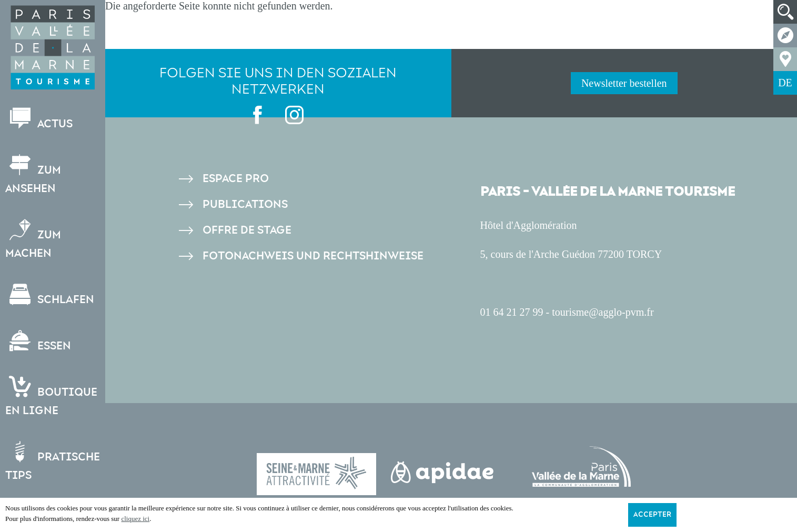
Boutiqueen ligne (51, 397)
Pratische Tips (53, 461)
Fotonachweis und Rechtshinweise (313, 256)
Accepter (652, 515)
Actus (39, 119)
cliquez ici (135, 519)
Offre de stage (247, 230)
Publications (245, 204)
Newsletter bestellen (624, 83)
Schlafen (50, 295)
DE (785, 83)
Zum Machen (33, 239)
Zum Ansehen (33, 175)
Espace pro (236, 179)
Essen (38, 341)
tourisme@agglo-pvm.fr (603, 312)
